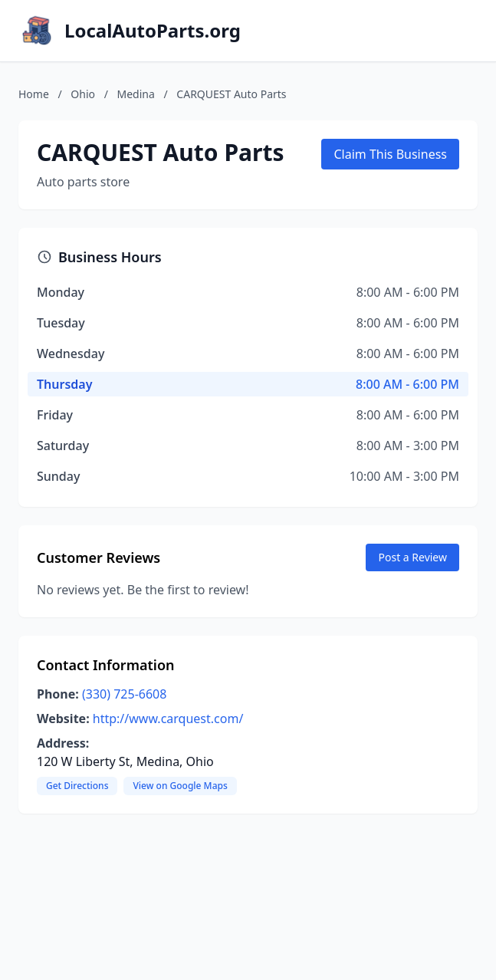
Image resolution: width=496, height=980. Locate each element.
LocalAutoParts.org (153, 31)
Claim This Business (390, 154)
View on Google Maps (180, 786)
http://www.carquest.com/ (168, 719)
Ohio (83, 94)
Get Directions (77, 786)
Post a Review (412, 557)
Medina (136, 94)
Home (34, 94)
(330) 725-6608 (124, 694)
